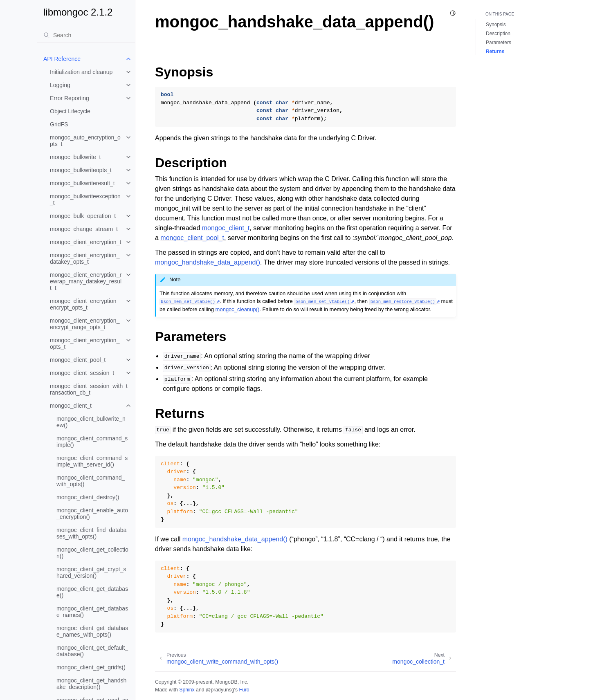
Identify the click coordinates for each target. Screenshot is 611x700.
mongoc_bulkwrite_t (75, 157)
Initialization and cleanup (81, 72)
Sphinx (187, 690)
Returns (495, 52)
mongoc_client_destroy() (88, 497)
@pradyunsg (220, 690)
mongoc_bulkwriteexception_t (85, 200)
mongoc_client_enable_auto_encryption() (92, 514)
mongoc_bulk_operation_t (83, 216)
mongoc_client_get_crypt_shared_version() (91, 572)
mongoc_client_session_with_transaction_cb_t (89, 389)
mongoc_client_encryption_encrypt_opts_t (85, 304)
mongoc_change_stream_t (84, 229)
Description (498, 34)
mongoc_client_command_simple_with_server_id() (92, 461)
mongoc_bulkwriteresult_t (82, 183)
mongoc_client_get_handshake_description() (91, 684)
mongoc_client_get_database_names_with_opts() (92, 631)
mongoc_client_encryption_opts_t (85, 343)
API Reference (62, 59)
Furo (244, 690)
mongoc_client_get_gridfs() (91, 667)
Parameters (499, 43)
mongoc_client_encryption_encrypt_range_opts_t (85, 324)
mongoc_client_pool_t (78, 360)
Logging (60, 85)
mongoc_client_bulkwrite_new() (91, 422)
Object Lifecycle (70, 111)
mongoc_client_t (71, 406)
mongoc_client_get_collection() (92, 553)
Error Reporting (70, 98)
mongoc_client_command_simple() (92, 442)
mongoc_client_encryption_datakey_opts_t (85, 258)
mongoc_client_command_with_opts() (91, 481)
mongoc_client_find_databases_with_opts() (91, 533)
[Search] (86, 35)
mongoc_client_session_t (82, 373)
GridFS (59, 124)
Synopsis (496, 25)
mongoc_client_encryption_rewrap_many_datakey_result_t (86, 281)
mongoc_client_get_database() (92, 592)
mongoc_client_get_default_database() (92, 651)
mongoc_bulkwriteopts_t (81, 170)
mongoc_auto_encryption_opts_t (85, 141)
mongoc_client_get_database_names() (92, 612)
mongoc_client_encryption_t (85, 242)
